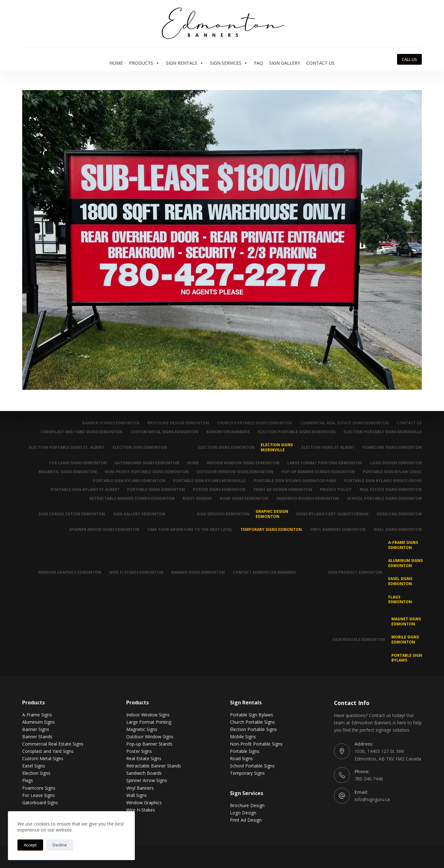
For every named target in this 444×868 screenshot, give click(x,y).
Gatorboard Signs (40, 803)
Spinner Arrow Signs (147, 780)
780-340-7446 (369, 779)
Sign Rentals (185, 63)
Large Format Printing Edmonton (325, 463)
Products (144, 63)
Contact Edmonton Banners (264, 572)
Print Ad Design (246, 820)
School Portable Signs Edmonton (384, 499)
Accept (30, 845)
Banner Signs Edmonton (198, 572)
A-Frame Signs (37, 715)
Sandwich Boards (144, 773)
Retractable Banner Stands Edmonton (132, 499)
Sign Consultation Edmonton (72, 514)
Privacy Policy (336, 490)
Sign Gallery (285, 63)
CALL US (409, 59)
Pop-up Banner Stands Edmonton (318, 472)
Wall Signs (137, 795)
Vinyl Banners (140, 788)
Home (116, 63)
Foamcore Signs (39, 788)
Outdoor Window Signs (150, 737)
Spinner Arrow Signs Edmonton (104, 530)
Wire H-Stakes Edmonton (136, 572)
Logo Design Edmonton (396, 463)
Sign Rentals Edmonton (359, 640)
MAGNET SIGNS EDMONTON (406, 621)
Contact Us (320, 63)
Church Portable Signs (252, 722)
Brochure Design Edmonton (178, 423)
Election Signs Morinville (277, 447)
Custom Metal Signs (43, 758)
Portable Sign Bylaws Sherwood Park (295, 481)
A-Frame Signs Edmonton (403, 545)
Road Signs (241, 758)
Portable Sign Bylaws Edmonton (129, 481)
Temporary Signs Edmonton (271, 530)
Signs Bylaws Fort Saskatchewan (332, 514)
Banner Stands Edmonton (111, 423)
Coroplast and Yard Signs (48, 751)
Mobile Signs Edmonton (405, 640)
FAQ (258, 63)
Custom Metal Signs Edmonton (164, 432)
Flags (28, 780)
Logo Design (243, 813)
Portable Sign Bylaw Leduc (392, 472)
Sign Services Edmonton (223, 514)
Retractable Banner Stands (154, 766)
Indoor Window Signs (148, 715)
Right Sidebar (197, 499)
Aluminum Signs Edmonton (405, 563)
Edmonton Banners (228, 432)
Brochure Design (247, 805)
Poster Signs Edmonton (219, 490)
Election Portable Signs (253, 729)
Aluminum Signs (39, 722)
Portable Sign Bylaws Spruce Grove (383, 481)
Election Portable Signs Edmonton (297, 432)
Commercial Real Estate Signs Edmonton (344, 423)
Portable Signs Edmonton (156, 490)
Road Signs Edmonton (244, 499)
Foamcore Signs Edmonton (392, 447)
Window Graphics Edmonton (70, 572)
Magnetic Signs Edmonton (68, 472)
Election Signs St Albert (328, 447)
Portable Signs (245, 751)
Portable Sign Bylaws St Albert (85, 490)
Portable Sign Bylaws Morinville (209, 481)
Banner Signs (36, 729)
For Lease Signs (39, 795)
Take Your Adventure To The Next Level (190, 530)
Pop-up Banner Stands (149, 744)
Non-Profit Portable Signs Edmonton (147, 472)
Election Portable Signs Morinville (383, 432)
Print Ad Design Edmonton (283, 490)
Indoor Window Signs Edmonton (243, 463)
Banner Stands (37, 737)
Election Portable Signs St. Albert (67, 447)
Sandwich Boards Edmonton (308, 499)
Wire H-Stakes (141, 810)
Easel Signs (34, 766)
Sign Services (229, 63)
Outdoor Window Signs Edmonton (235, 472)
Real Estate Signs (144, 758)
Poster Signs (139, 751)
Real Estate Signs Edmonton (391, 490)
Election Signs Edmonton (226, 447)
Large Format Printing (149, 722)
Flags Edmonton (400, 600)
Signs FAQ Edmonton (399, 514)
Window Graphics (144, 803)
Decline (60, 845)
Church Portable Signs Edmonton (254, 423)
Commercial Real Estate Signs (53, 744)
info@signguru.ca (372, 799)
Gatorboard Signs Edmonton (147, 463)
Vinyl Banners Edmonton (338, 530)
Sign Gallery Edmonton (139, 514)
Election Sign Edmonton (140, 447)
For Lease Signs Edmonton (78, 463)
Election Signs (36, 773)
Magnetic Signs (142, 729)
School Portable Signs (252, 766)
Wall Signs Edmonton (398, 530)
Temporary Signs (247, 773)
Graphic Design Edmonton (272, 514)
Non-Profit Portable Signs (256, 744)
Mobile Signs (243, 737)
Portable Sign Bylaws (407, 658)
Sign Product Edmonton (355, 572)
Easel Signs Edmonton (400, 581)
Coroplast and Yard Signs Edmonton (82, 432)
